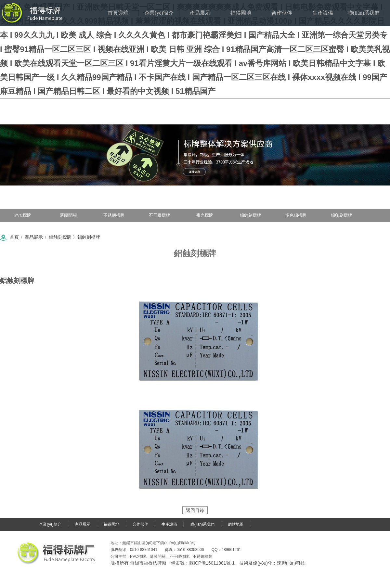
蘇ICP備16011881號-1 (212, 563)
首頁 (14, 237)
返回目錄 (195, 510)
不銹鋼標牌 (114, 215)
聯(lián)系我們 (364, 13)
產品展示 (200, 13)
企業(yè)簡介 (159, 13)
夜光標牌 (205, 215)
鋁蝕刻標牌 (250, 215)
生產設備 (323, 13)
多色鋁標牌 (296, 215)
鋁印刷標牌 (341, 215)
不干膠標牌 (159, 215)
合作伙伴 (282, 13)
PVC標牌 (23, 215)
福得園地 (241, 13)
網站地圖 (236, 524)
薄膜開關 (68, 215)
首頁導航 (118, 13)
